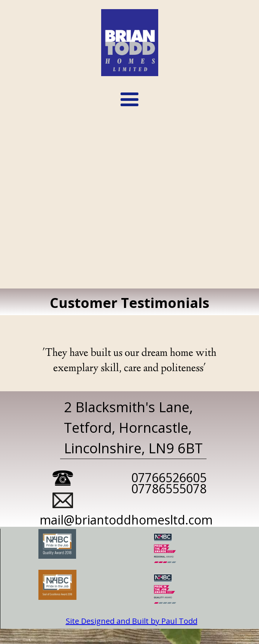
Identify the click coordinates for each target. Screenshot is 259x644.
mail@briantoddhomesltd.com (126, 520)
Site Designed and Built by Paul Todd (132, 621)
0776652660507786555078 (169, 483)
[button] (129, 100)
